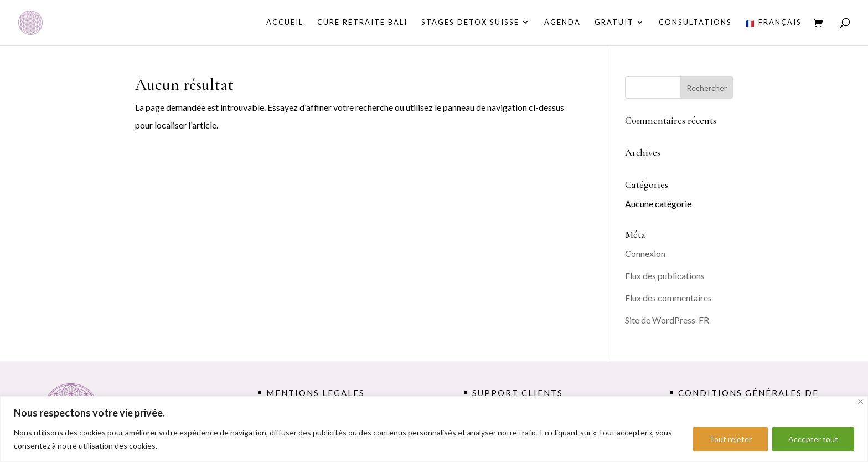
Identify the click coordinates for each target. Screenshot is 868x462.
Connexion (645, 253)
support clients (518, 393)
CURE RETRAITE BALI (362, 22)
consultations (695, 22)
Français (774, 23)
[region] (434, 429)
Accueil (285, 22)
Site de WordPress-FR (667, 320)
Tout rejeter (730, 439)
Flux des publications (665, 276)
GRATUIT (614, 22)
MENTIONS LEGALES (316, 393)
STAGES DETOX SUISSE (470, 22)
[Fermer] (861, 401)
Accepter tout (813, 439)
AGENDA (562, 22)
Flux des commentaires (668, 298)
